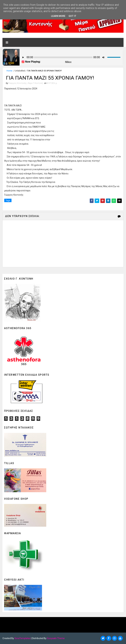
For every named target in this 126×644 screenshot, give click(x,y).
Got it (72, 16)
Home (9, 71)
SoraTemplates (22, 638)
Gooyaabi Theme (56, 638)
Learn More (58, 16)
